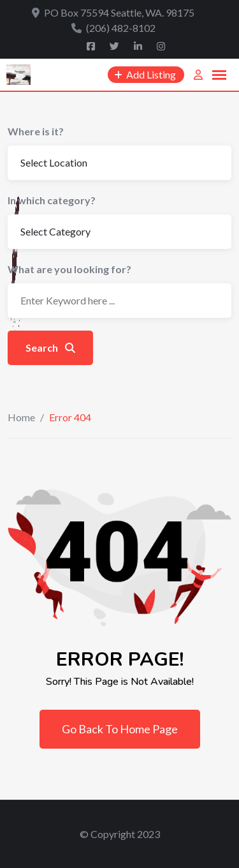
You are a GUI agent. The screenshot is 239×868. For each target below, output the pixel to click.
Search (50, 348)
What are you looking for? (69, 269)
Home (21, 417)
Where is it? (36, 131)
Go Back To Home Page (120, 729)
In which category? (52, 200)
